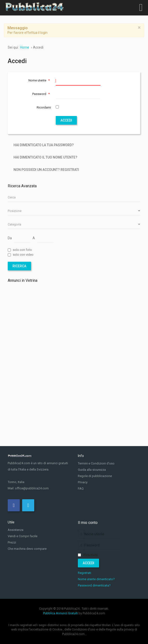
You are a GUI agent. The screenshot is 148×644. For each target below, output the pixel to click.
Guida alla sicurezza (92, 470)
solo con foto (22, 250)
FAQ (81, 488)
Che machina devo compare (27, 549)
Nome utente (40, 80)
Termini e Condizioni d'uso (96, 463)
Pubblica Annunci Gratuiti (61, 613)
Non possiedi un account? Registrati (46, 170)
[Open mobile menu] (141, 7)
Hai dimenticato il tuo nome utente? (45, 157)
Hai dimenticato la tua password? (44, 145)
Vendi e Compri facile (23, 536)
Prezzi (12, 542)
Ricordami (44, 107)
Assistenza (16, 530)
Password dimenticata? (94, 585)
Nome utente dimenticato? (96, 579)
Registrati (84, 573)
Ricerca (19, 266)
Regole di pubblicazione (95, 476)
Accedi (66, 120)
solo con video (23, 255)
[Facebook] (14, 505)
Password (42, 94)
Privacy (83, 482)
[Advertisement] (74, 329)
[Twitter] (28, 505)
